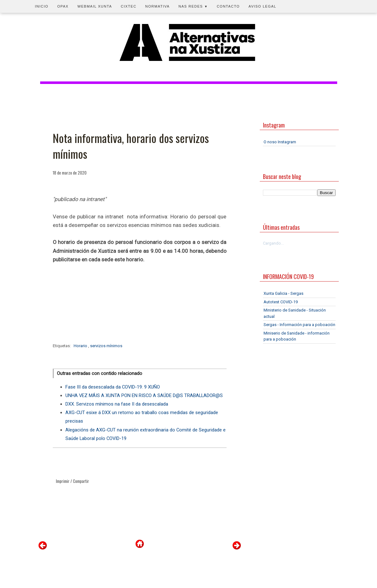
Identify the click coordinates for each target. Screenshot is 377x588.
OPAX (63, 6)
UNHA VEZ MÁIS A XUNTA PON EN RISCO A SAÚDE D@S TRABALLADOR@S (144, 395)
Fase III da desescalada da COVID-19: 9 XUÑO (113, 387)
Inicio (42, 6)
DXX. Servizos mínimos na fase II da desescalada (117, 404)
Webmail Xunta (95, 6)
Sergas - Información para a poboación (299, 325)
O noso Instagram (280, 142)
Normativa (158, 6)
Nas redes (193, 6)
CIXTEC (128, 6)
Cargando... (273, 243)
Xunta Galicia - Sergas (283, 293)
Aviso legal (263, 6)
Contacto (228, 6)
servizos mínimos (106, 346)
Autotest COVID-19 (281, 302)
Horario (81, 346)
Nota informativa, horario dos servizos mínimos (131, 146)
